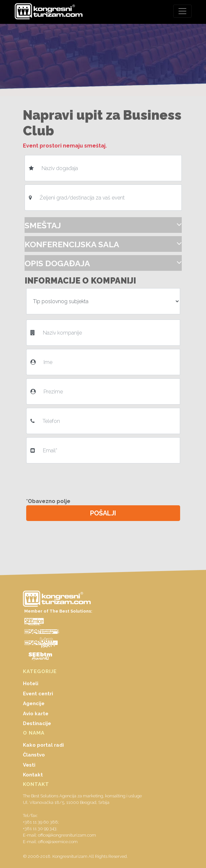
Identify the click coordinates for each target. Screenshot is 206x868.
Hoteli (31, 684)
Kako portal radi (43, 745)
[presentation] (78, 479)
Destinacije (37, 723)
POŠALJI (103, 513)
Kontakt (33, 775)
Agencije (34, 703)
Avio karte (36, 714)
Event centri (38, 694)
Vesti (29, 765)
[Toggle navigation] (182, 11)
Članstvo (34, 755)
